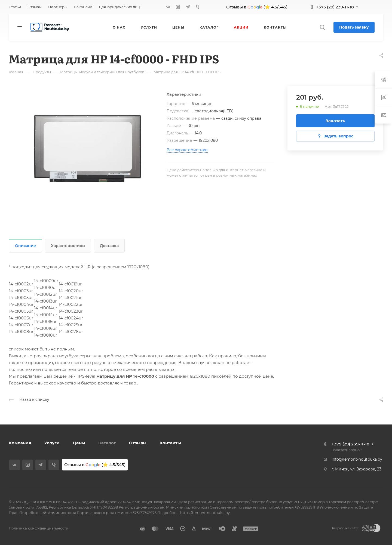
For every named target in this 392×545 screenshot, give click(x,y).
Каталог (107, 443)
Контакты (170, 443)
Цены (79, 443)
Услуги (52, 443)
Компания (20, 443)
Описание (25, 246)
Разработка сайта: (345, 528)
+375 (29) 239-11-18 (335, 7)
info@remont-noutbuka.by (357, 459)
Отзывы (138, 443)
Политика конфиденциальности (39, 528)
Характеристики (68, 246)
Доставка (109, 246)
